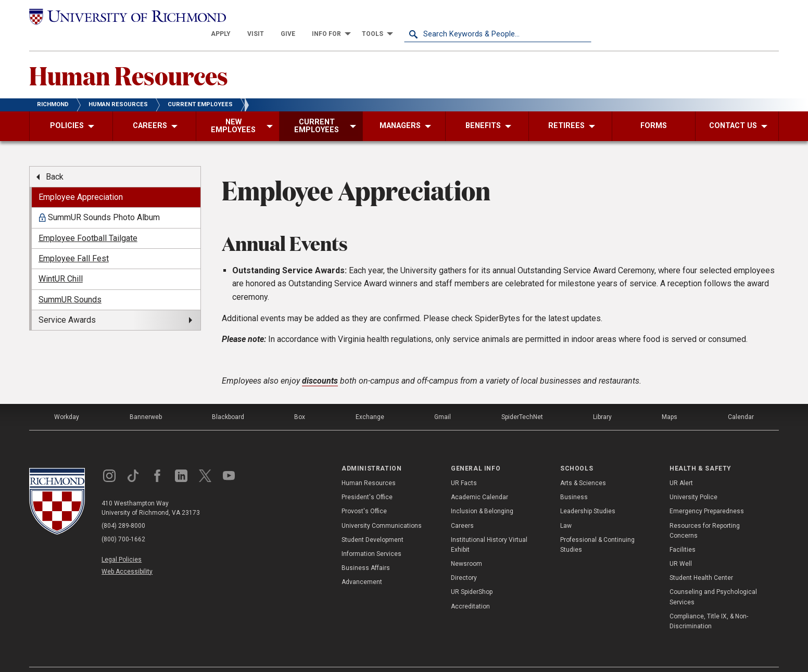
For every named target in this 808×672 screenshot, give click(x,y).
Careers (462, 508)
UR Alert (681, 466)
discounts (320, 363)
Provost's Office (364, 494)
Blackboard (228, 399)
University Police (693, 480)
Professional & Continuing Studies (597, 527)
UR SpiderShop (472, 575)
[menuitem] (408, 17)
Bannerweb (146, 399)
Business (574, 480)
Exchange (370, 399)
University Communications (382, 508)
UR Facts (464, 466)
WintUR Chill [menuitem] (61, 262)
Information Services (371, 537)
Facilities (683, 532)
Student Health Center (701, 561)
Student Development (373, 522)
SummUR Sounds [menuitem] (70, 282)
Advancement (362, 565)
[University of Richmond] (123, 17)
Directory (464, 561)
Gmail (443, 399)
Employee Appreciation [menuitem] (81, 180)
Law (566, 508)
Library (602, 399)
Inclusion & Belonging (482, 494)
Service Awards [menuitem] (67, 303)
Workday (67, 399)
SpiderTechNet (522, 399)
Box (300, 399)
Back (55, 159)
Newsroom (466, 547)
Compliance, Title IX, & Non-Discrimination (709, 604)
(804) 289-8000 (123, 509)
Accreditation (470, 589)
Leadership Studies (588, 494)
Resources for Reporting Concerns (705, 513)
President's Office (367, 480)
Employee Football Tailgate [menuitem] (88, 220)
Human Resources (129, 58)
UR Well (681, 547)
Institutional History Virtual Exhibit (489, 527)
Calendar (741, 399)
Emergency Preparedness (707, 494)
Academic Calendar (479, 480)
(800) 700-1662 (123, 522)
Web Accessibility (127, 554)
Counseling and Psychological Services (713, 580)
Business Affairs (366, 551)
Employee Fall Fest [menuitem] (74, 241)
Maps (670, 399)
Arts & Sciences (583, 466)
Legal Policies (122, 542)
